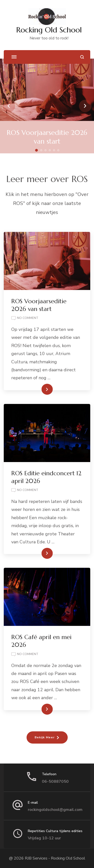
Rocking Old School (49, 30)
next (85, 106)
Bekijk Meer (45, 737)
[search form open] (82, 57)
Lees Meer (39, 389)
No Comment (28, 318)
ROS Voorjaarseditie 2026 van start (47, 137)
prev (9, 106)
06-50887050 (55, 781)
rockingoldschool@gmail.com (55, 810)
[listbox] (47, 106)
